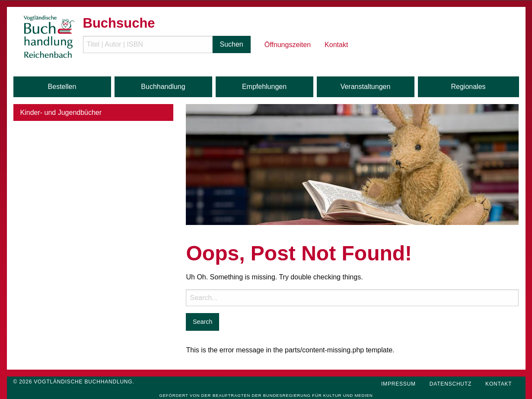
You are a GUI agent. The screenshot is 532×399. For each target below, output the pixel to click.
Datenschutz (451, 384)
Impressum (398, 384)
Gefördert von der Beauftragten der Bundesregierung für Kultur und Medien (266, 395)
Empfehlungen (264, 87)
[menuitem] (170, 37)
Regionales (468, 87)
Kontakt (336, 45)
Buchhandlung (163, 87)
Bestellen (62, 87)
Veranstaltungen (366, 87)
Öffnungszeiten (288, 45)
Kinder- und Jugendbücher (61, 112)
